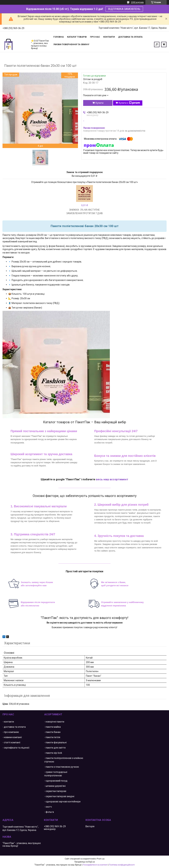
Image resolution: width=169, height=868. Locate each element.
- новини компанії (12, 737)
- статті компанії (11, 742)
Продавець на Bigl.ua (85, 862)
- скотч (48, 807)
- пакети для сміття (55, 748)
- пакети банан (52, 732)
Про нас (95, 37)
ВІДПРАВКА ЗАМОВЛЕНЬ (124, 9)
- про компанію (11, 732)
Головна (59, 37)
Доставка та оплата (130, 37)
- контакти (8, 722)
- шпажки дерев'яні (55, 786)
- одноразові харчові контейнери (62, 802)
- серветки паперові (55, 791)
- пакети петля (52, 737)
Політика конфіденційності (122, 865)
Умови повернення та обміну (71, 44)
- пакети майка (52, 727)
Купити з (129, 103)
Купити (100, 103)
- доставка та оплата (14, 727)
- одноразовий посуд (56, 781)
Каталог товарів (77, 37)
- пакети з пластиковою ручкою (62, 767)
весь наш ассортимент (112, 479)
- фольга (49, 812)
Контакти (109, 37)
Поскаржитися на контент (95, 865)
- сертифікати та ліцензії (16, 748)
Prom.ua (101, 859)
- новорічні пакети (54, 722)
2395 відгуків (137, 2)
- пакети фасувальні (55, 742)
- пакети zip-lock (53, 753)
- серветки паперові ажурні (59, 796)
